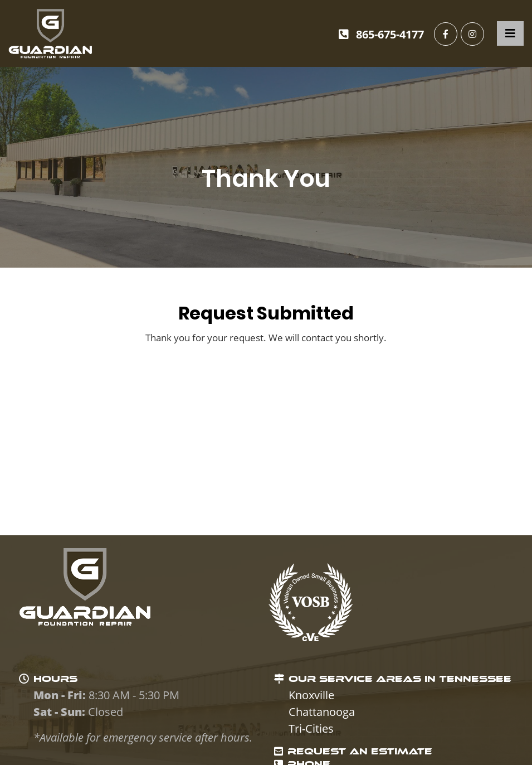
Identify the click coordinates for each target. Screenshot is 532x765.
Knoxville (311, 695)
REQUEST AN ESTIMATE (360, 751)
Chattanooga (322, 712)
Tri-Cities (311, 728)
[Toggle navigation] (510, 33)
